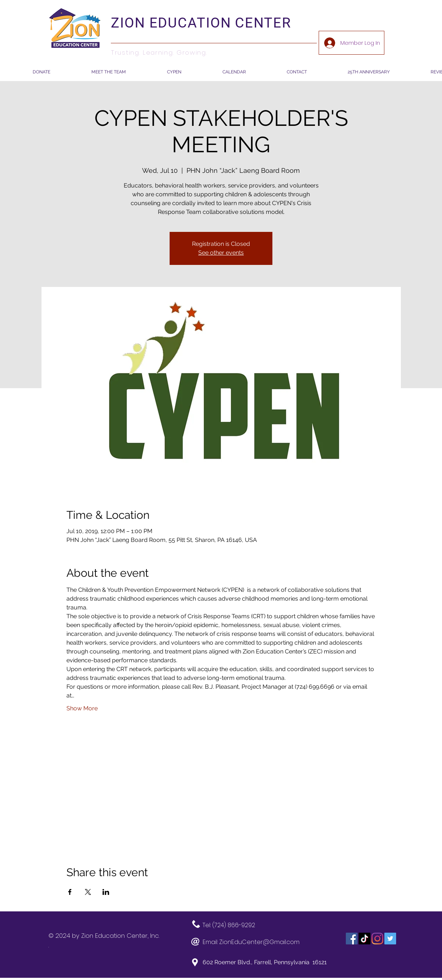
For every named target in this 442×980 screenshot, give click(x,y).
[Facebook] (352, 939)
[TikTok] (365, 939)
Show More (82, 708)
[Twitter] (390, 939)
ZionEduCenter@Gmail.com (259, 942)
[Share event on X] (88, 892)
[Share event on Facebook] (70, 892)
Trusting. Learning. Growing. (159, 52)
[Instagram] (377, 939)
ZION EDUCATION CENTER (201, 23)
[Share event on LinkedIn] (106, 892)
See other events (221, 253)
